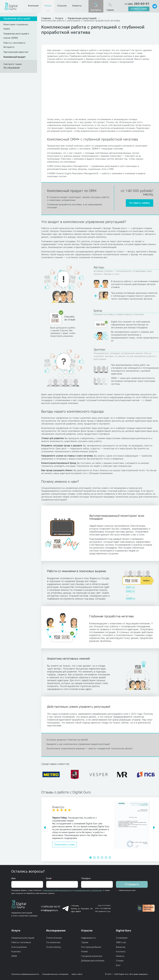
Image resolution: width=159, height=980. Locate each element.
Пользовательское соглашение (55, 974)
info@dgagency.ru (49, 910)
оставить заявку (139, 9)
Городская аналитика (92, 956)
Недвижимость (88, 938)
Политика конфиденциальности (25, 974)
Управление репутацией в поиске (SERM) (16, 36)
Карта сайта (77, 974)
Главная (46, 18)
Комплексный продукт (15, 57)
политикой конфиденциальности (57, 890)
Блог (118, 965)
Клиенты (77, 6)
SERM (14, 956)
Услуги (48, 6)
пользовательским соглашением (88, 890)
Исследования (12, 68)
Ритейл (84, 952)
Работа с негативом (21, 942)
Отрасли (62, 6)
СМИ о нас (121, 942)
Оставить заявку (139, 203)
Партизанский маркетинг (16, 52)
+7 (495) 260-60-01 (50, 907)
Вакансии (121, 947)
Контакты (121, 952)
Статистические (54, 938)
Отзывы (120, 961)
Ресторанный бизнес (91, 947)
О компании (122, 938)
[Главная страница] (11, 6)
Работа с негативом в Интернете (14, 45)
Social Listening (53, 947)
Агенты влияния (19, 947)
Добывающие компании (93, 961)
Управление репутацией (17, 19)
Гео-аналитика (53, 942)
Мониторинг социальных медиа (16, 27)
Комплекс (16, 952)
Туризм (85, 942)
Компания (33, 6)
